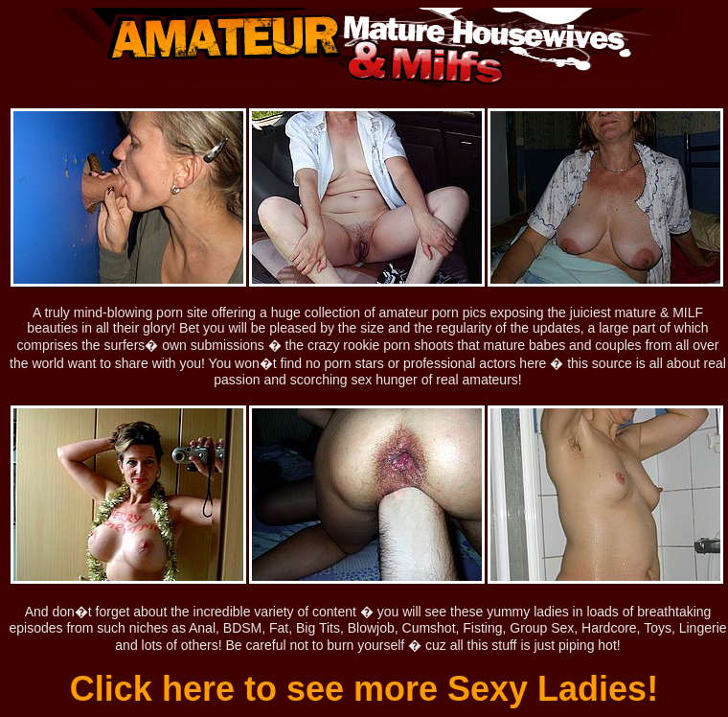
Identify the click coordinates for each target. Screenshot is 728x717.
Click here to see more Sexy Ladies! (364, 689)
